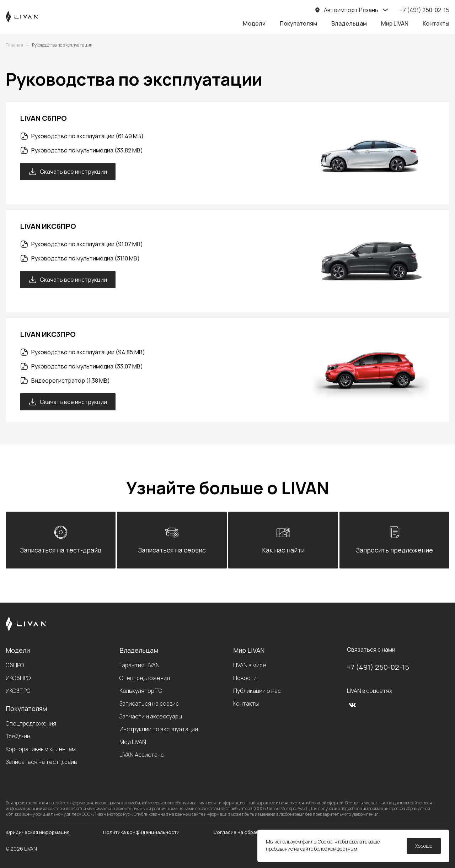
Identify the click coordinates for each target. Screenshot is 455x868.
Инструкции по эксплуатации (159, 729)
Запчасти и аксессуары (151, 716)
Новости (245, 678)
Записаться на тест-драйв (41, 762)
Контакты (436, 23)
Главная (14, 45)
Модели (254, 23)
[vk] (353, 705)
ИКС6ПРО (18, 678)
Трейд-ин (18, 736)
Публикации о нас (257, 691)
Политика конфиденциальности (141, 832)
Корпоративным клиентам (41, 749)
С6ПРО (15, 665)
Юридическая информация (38, 832)
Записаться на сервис (149, 703)
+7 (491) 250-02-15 (378, 667)
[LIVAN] (22, 17)
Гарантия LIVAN (140, 665)
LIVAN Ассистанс (142, 755)
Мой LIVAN (133, 742)
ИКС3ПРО (18, 691)
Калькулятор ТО (141, 691)
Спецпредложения (31, 723)
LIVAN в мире (250, 665)
